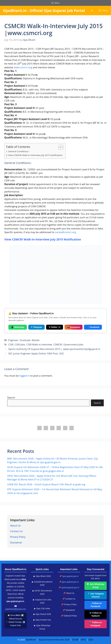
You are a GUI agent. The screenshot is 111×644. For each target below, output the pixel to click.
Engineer (13, 340)
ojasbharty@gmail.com (16, 609)
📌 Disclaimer (69, 610)
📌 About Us (69, 593)
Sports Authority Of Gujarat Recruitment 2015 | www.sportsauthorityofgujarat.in (54, 349)
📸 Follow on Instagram (96, 624)
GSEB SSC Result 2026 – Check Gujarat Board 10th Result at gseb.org (46, 484)
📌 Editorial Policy (69, 616)
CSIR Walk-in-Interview (39, 344)
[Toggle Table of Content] (59, 147)
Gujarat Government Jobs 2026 (54, 640)
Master (36, 340)
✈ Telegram (36, 327)
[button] (92, 11)
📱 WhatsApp (18, 327)
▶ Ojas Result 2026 (42, 614)
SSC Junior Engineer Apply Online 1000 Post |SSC (36, 353)
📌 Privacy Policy (69, 604)
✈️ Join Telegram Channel (95, 595)
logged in (25, 376)
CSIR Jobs (20, 344)
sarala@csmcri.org (65, 232)
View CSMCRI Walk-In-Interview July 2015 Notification (35, 155)
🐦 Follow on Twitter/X (96, 614)
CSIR (11, 344)
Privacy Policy (18, 537)
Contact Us (16, 531)
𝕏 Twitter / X (55, 327)
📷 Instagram (73, 327)
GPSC (84, 640)
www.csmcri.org (23, 67)
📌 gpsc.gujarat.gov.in (69, 582)
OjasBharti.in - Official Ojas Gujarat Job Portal (44, 10)
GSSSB (75, 640)
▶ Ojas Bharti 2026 (42, 576)
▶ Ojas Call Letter (42, 608)
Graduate (25, 340)
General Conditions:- (19, 151)
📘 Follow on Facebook (96, 605)
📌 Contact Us (69, 599)
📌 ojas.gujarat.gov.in (69, 576)
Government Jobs (73, 344)
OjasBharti (31, 640)
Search (11, 398)
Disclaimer (16, 542)
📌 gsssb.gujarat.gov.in (69, 587)
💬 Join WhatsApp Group (95, 586)
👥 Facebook (93, 327)
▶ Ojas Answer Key (42, 620)
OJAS (91, 640)
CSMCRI (58, 344)
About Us (15, 526)
